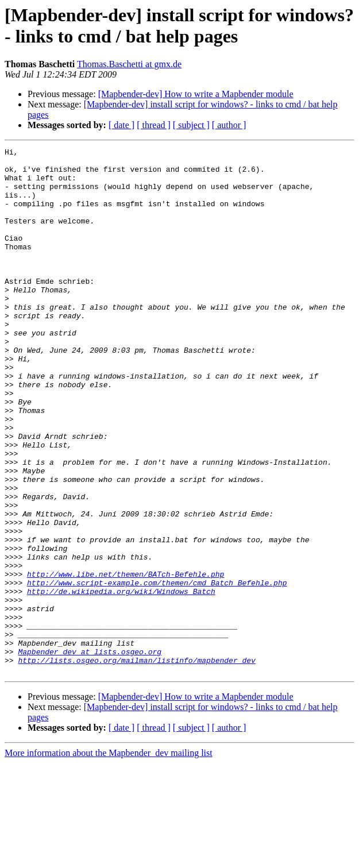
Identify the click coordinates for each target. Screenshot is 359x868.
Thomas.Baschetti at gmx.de (129, 64)
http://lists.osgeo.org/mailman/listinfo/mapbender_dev (136, 763)
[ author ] (229, 125)
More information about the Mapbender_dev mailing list (109, 858)
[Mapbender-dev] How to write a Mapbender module (196, 94)
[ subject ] (191, 125)
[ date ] (121, 125)
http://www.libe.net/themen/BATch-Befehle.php (126, 660)
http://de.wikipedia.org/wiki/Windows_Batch (121, 681)
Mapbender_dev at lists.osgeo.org (90, 753)
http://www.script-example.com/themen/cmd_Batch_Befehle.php (157, 670)
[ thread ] (154, 125)
